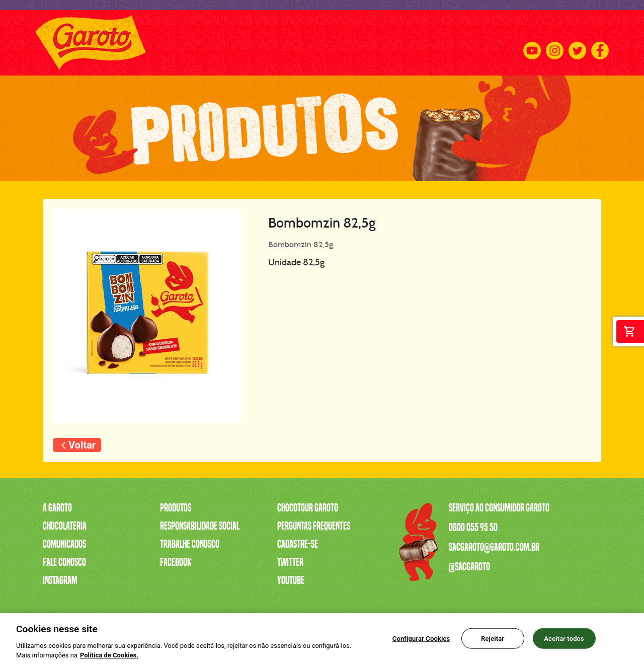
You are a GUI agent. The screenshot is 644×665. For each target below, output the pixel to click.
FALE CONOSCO (491, 43)
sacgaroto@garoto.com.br (494, 547)
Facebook (176, 562)
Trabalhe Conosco (190, 544)
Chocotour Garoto (308, 508)
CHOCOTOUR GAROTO (427, 43)
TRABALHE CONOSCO (354, 43)
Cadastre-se (298, 544)
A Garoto (57, 508)
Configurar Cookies (421, 641)
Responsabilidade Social (200, 526)
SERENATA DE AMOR (283, 43)
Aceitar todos (564, 641)
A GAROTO (103, 43)
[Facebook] (600, 43)
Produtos (176, 508)
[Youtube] (532, 43)
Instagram (60, 580)
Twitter (290, 562)
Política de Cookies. (109, 658)
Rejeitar (493, 641)
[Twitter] (577, 43)
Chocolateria (65, 526)
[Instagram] (555, 43)
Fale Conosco (64, 562)
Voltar (82, 445)
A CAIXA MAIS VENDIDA (206, 43)
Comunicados (64, 544)
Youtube (291, 580)
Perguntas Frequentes (314, 526)
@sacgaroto (469, 567)
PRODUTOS (144, 43)
